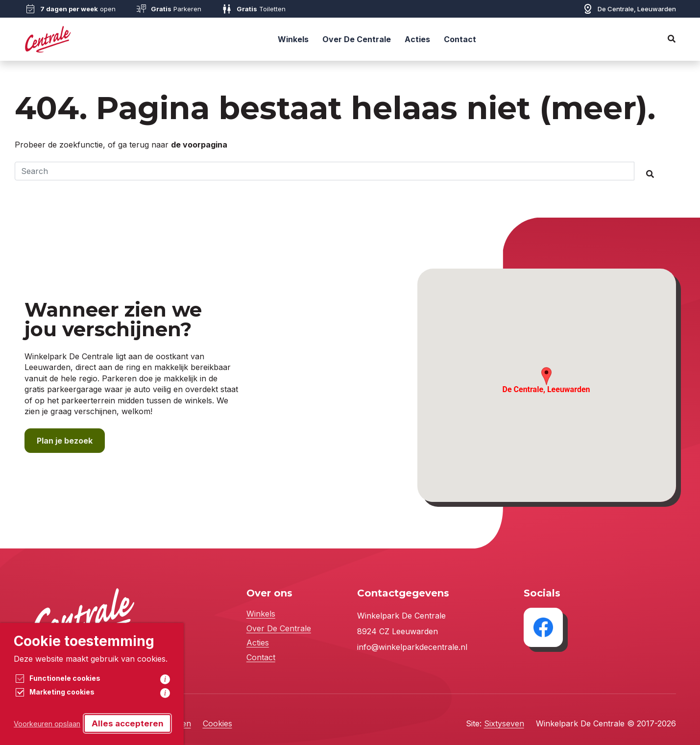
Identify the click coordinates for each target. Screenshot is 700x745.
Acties (417, 39)
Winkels (293, 39)
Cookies (217, 723)
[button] (546, 376)
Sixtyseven (504, 723)
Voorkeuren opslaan (47, 724)
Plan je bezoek (65, 441)
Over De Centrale (357, 39)
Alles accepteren (128, 723)
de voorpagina (199, 145)
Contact (460, 39)
